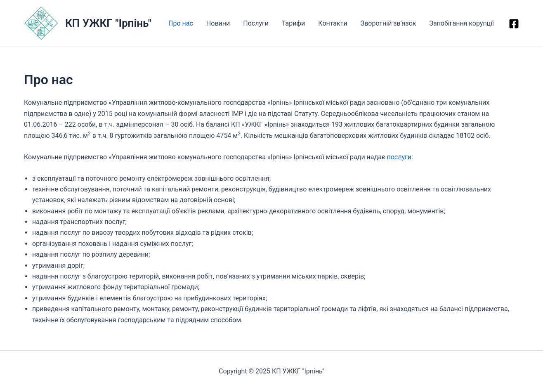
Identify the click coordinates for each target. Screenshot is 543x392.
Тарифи (293, 23)
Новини (218, 23)
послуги (399, 157)
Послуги (256, 23)
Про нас (181, 23)
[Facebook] (514, 24)
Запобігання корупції (462, 23)
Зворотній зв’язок (388, 23)
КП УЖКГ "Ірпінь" (108, 23)
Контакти (333, 23)
